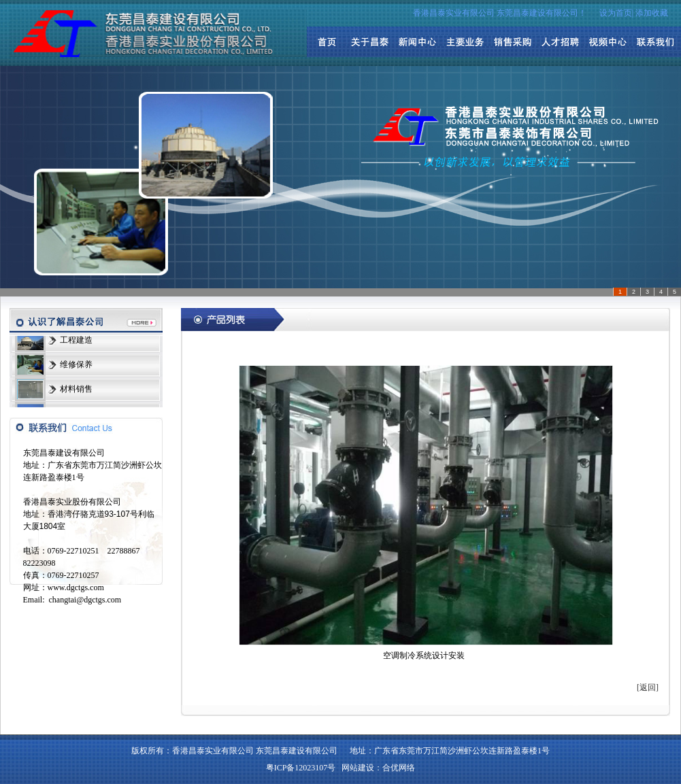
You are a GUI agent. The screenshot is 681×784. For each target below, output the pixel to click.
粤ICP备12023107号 (301, 768)
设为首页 (616, 13)
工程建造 (76, 341)
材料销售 (76, 390)
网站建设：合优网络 (378, 768)
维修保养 (76, 365)
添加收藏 (652, 13)
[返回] (648, 687)
